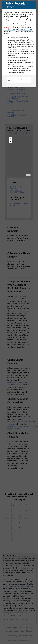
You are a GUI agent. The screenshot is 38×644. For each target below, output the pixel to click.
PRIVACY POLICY (9, 30)
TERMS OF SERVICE (25, 30)
